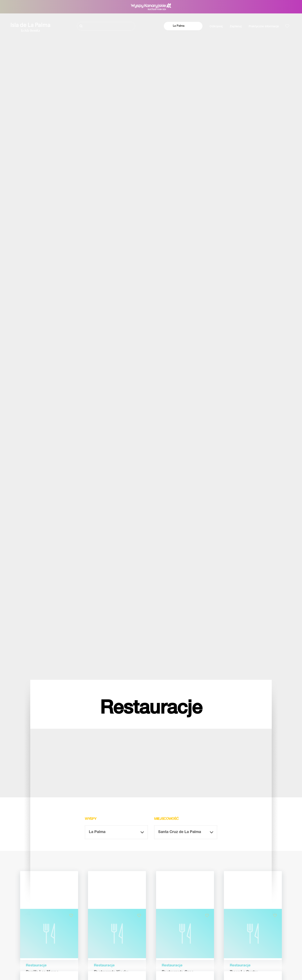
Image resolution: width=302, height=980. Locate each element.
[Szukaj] (106, 26)
